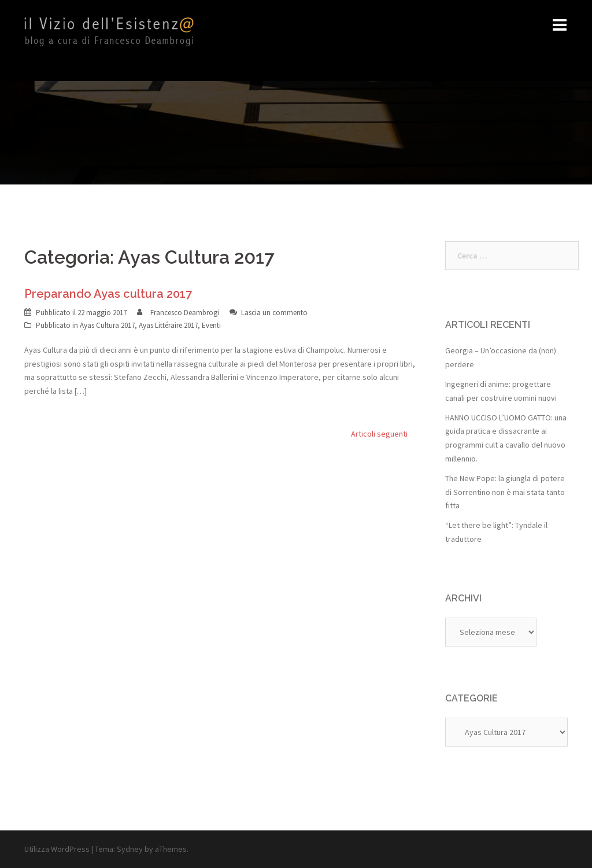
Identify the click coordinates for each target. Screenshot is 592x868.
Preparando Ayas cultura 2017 (108, 294)
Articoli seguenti (379, 434)
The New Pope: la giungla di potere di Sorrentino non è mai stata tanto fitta (505, 492)
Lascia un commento (274, 313)
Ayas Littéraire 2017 (168, 325)
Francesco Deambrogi (185, 313)
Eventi (211, 325)
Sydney (130, 849)
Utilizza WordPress (57, 849)
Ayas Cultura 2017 (107, 325)
